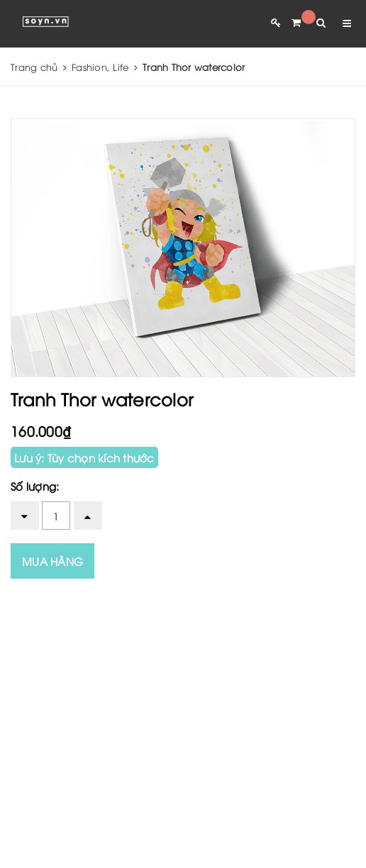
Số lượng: (35, 486)
